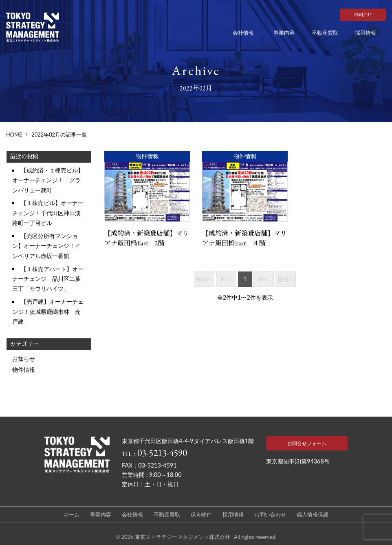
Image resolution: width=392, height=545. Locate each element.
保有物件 (201, 514)
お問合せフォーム (307, 443)
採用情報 (366, 33)
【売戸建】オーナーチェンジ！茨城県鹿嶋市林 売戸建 (48, 311)
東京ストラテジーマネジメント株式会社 (183, 537)
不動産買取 (325, 33)
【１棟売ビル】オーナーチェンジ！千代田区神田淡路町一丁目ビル (48, 213)
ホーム (72, 514)
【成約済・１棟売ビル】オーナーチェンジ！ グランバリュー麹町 (48, 180)
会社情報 (243, 33)
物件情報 (24, 370)
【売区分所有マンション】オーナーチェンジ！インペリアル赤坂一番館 (46, 246)
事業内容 (284, 33)
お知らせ (24, 359)
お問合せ (363, 15)
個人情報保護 (313, 514)
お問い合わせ (270, 514)
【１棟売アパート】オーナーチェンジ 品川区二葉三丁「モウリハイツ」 (48, 279)
